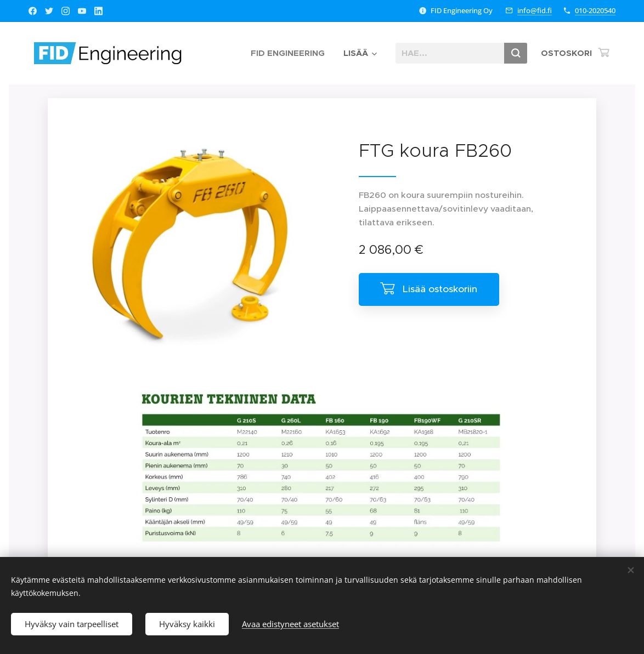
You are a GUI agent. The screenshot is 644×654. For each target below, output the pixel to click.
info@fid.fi (535, 10)
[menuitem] (288, 53)
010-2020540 (595, 10)
